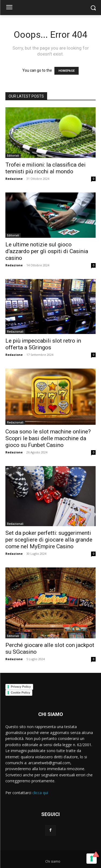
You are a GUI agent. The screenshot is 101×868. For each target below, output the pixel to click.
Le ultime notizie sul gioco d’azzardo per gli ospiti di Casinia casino (47, 251)
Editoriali (13, 156)
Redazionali (15, 332)
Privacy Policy (21, 687)
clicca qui (40, 793)
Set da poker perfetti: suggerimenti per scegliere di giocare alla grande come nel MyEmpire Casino (49, 540)
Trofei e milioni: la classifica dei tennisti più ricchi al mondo (46, 168)
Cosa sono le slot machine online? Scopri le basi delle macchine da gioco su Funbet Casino (48, 438)
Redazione (14, 179)
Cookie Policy (20, 693)
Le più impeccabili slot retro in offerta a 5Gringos (43, 344)
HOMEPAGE (67, 71)
